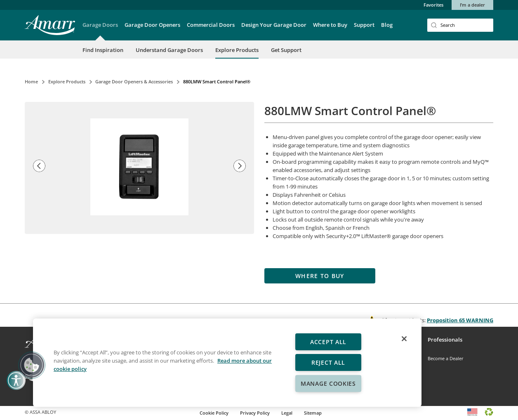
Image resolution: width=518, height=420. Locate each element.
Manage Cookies (328, 383)
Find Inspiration (103, 50)
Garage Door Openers (152, 25)
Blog (387, 25)
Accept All (328, 342)
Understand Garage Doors (169, 50)
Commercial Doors (211, 25)
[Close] (404, 339)
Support (364, 25)
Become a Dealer (446, 358)
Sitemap (313, 413)
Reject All (328, 362)
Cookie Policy (214, 413)
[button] (100, 31)
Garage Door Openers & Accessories (134, 81)
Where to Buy (330, 25)
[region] (227, 363)
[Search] (460, 25)
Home (31, 81)
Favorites (433, 5)
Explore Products (237, 50)
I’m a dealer (472, 5)
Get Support (286, 50)
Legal (287, 413)
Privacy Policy (255, 413)
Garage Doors (100, 25)
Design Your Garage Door (274, 25)
